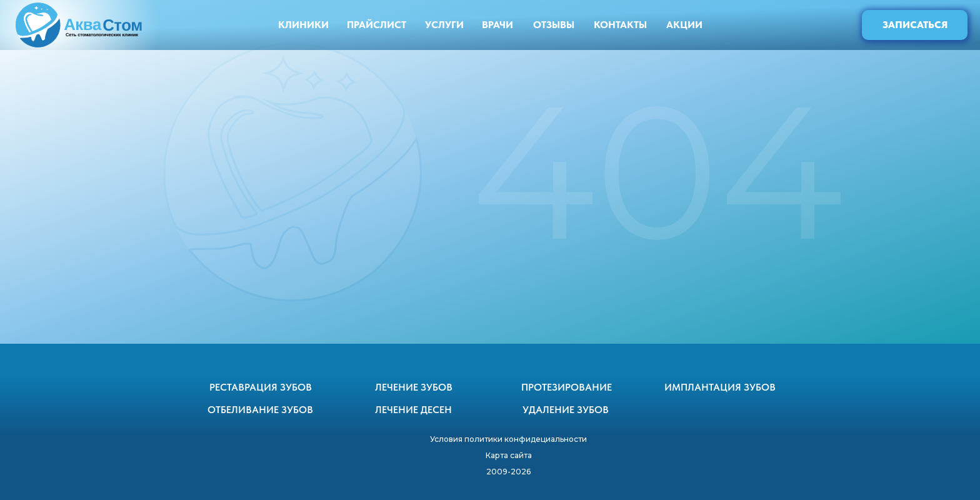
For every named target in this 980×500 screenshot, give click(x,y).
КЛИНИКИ (303, 25)
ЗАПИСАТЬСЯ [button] (915, 25)
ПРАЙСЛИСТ (377, 25)
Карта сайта (509, 455)
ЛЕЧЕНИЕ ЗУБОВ (414, 387)
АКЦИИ (684, 25)
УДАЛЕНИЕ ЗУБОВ (566, 410)
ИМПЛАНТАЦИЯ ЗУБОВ (720, 387)
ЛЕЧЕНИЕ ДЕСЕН (413, 410)
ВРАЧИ (497, 25)
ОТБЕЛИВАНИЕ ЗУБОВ (260, 410)
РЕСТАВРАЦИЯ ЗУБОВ (261, 387)
